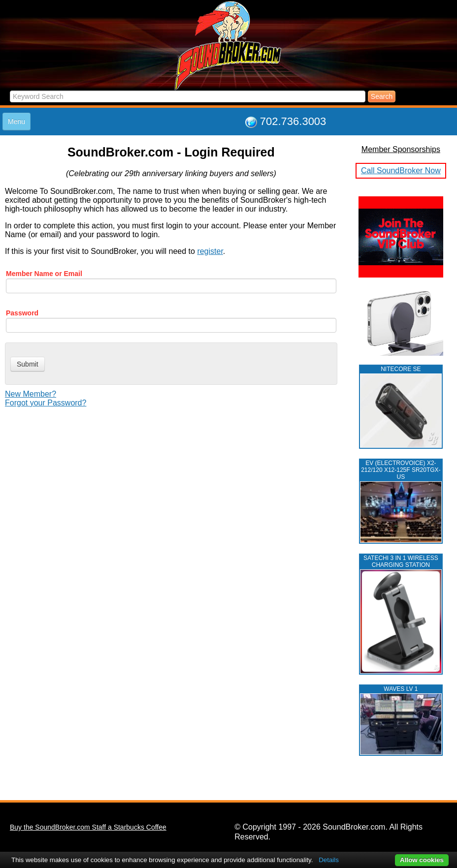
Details (329, 860)
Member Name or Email (44, 274)
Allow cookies (422, 860)
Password (22, 313)
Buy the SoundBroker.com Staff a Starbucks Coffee (88, 827)
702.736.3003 (293, 121)
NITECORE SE (401, 369)
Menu (16, 122)
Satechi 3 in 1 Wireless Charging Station (401, 561)
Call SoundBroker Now (401, 170)
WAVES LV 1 (401, 689)
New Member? (31, 394)
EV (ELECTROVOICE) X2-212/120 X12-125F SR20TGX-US (401, 470)
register (210, 251)
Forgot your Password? (46, 403)
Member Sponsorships (401, 149)
